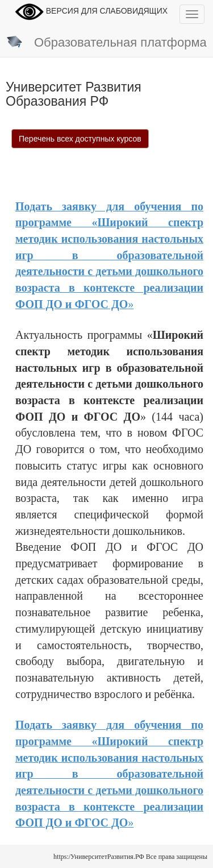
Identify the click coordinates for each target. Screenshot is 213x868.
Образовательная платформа (106, 43)
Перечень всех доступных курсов (80, 139)
